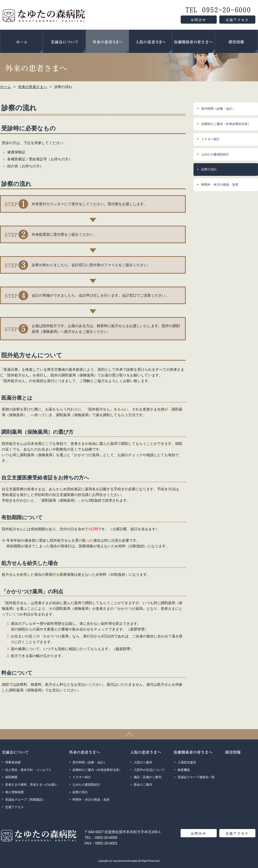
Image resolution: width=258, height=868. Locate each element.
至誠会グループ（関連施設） (25, 800)
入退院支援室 (187, 762)
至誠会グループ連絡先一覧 (196, 777)
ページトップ (129, 734)
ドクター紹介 (211, 139)
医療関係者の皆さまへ (193, 41)
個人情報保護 (14, 792)
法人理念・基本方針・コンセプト (28, 770)
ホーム (22, 41)
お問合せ (199, 833)
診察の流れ (209, 169)
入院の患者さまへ (150, 41)
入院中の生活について (149, 770)
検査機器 (184, 770)
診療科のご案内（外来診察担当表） (226, 124)
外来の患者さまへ (107, 41)
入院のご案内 (143, 762)
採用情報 (236, 41)
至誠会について (64, 41)
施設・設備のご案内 (148, 777)
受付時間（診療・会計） (218, 109)
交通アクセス (14, 807)
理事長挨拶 (13, 762)
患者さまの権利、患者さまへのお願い (31, 785)
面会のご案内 (143, 785)
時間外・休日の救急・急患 (220, 185)
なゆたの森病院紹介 (215, 154)
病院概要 (11, 777)
